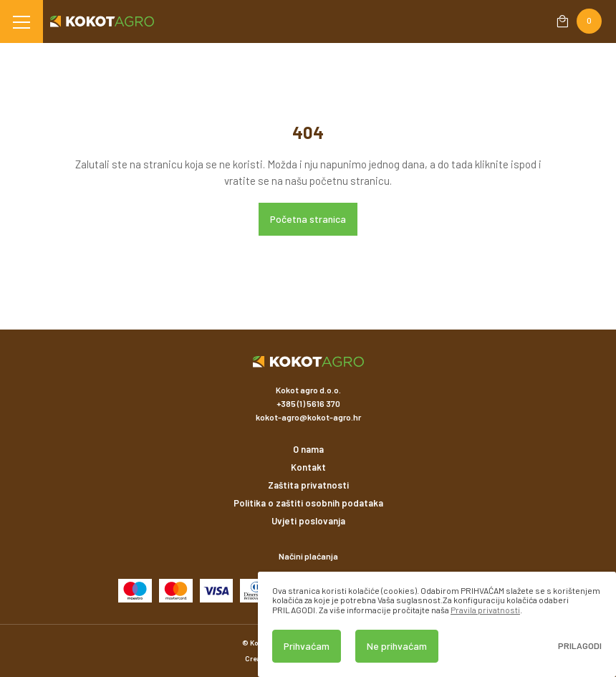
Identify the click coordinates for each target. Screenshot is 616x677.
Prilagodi (580, 646)
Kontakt (308, 467)
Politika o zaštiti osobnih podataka (308, 503)
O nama (308, 449)
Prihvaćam (307, 646)
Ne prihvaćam (397, 646)
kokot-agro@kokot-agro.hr (308, 417)
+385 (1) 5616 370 (308, 403)
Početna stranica (308, 219)
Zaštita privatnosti (308, 485)
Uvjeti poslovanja (308, 521)
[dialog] (437, 624)
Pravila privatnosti (485, 610)
